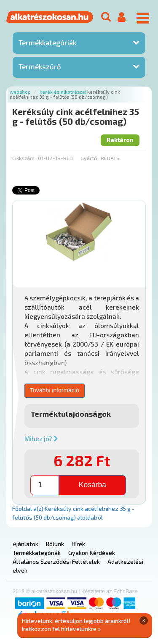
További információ (55, 390)
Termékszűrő (40, 66)
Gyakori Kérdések (92, 553)
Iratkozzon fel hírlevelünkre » (61, 629)
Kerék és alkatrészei (63, 92)
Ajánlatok (25, 544)
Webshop (20, 92)
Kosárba (92, 485)
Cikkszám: (24, 158)
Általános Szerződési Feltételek (56, 561)
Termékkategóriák (47, 42)
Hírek (78, 544)
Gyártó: (90, 158)
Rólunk (55, 544)
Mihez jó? (41, 439)
